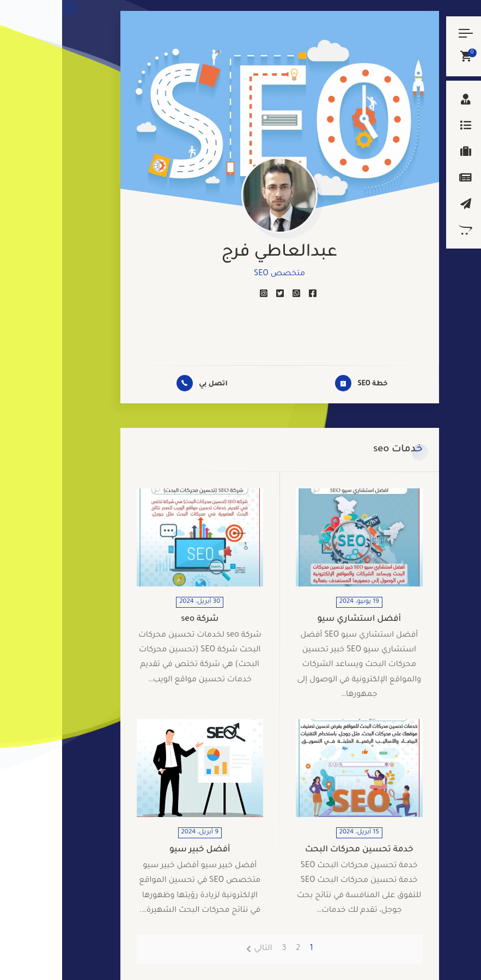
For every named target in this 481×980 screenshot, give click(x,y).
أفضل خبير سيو (138, 850)
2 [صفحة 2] (236, 949)
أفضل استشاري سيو (297, 619)
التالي (201, 949)
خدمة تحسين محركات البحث (297, 850)
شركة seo (138, 619)
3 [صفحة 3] (222, 949)
